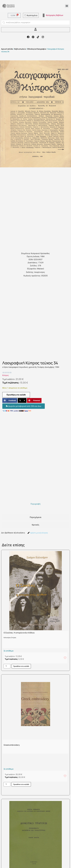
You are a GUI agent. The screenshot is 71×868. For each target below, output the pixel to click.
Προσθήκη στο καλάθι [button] (21, 666)
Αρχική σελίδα (7, 49)
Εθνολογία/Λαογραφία (37, 49)
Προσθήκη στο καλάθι (16, 395)
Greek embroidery (12, 745)
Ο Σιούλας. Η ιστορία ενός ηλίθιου (19, 633)
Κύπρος (6, 375)
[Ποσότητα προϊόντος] (7, 666)
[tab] (35, 504)
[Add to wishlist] (65, 658)
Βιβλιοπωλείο (20, 49)
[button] (67, 6)
